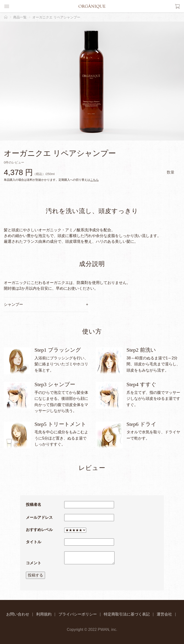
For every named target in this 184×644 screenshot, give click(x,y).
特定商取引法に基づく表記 (127, 614)
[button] (7, 6)
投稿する (35, 575)
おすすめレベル (39, 530)
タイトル (34, 542)
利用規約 (44, 614)
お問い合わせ (18, 614)
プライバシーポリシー (78, 614)
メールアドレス (39, 517)
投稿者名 (34, 505)
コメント (34, 563)
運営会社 (164, 614)
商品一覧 (20, 17)
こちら (94, 180)
